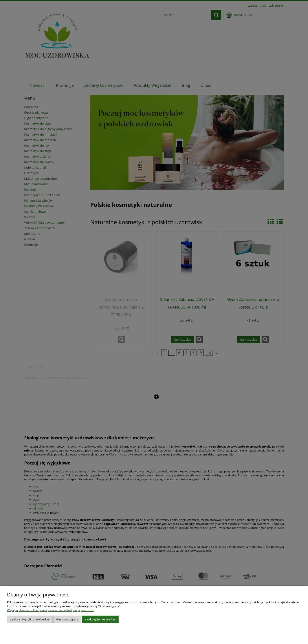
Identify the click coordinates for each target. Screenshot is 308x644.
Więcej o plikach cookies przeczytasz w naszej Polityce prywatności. (51, 610)
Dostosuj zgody (67, 619)
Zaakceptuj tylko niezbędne (30, 619)
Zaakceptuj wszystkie (100, 619)
